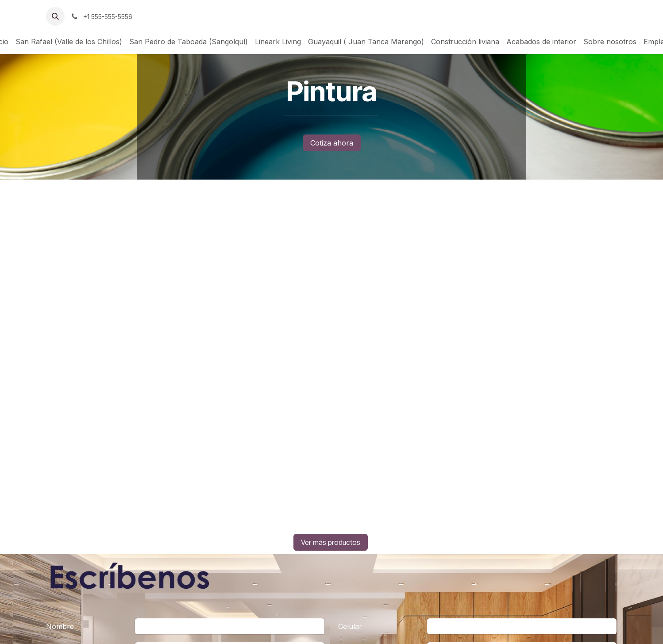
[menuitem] (69, 42)
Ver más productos (331, 542)
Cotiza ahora (332, 143)
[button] (55, 16)
